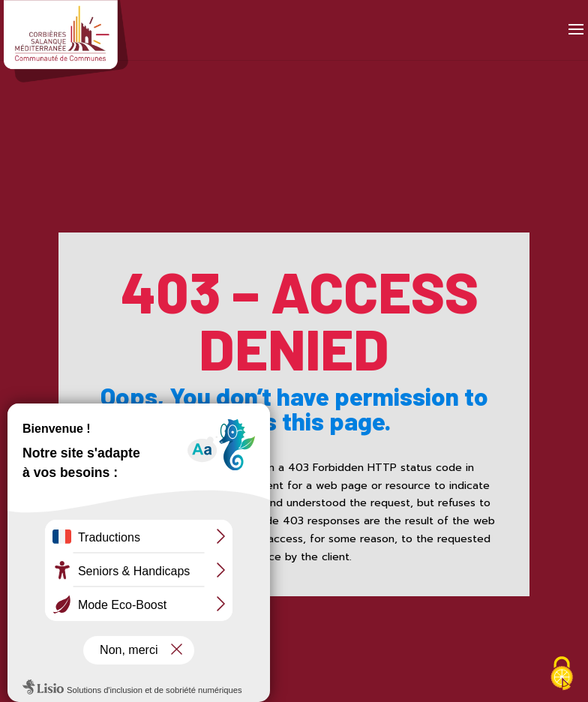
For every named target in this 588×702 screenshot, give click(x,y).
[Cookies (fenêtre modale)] (562, 675)
